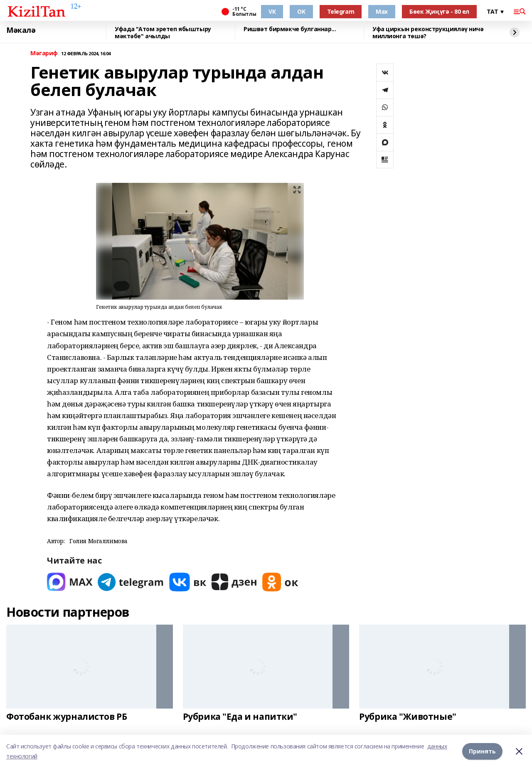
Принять (482, 751)
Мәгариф (44, 53)
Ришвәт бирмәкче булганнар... (290, 29)
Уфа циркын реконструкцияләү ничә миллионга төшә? (428, 33)
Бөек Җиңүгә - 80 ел (439, 11)
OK (301, 11)
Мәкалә (21, 30)
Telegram (341, 11)
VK (272, 11)
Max (382, 11)
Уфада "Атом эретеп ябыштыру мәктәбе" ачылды (163, 33)
